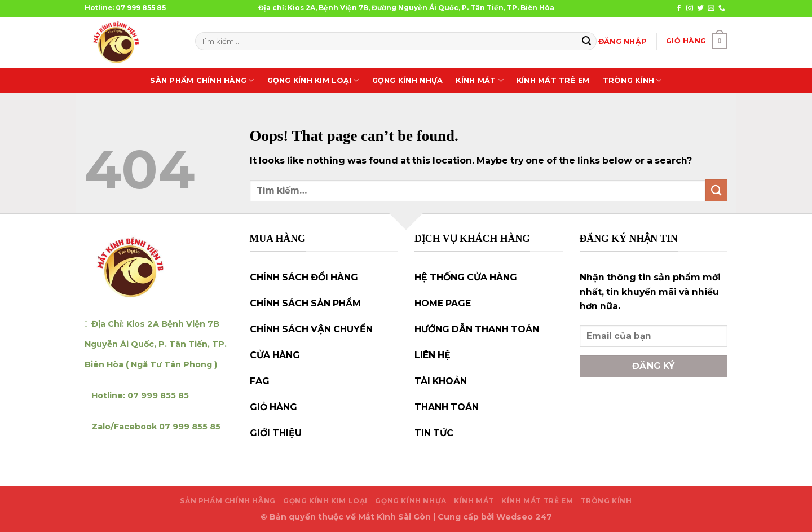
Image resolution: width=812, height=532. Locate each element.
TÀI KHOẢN (441, 381)
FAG (260, 381)
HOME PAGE (443, 303)
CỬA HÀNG (275, 355)
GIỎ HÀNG (273, 407)
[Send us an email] (711, 8)
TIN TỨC (434, 433)
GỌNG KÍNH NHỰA (408, 80)
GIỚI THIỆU (276, 433)
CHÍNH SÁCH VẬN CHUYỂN (311, 329)
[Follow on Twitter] (700, 8)
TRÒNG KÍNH (632, 80)
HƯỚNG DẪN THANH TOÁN (477, 329)
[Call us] (722, 8)
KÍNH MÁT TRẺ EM (553, 80)
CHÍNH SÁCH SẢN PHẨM (305, 303)
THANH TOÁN (447, 407)
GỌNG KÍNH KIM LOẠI (313, 80)
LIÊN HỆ (433, 355)
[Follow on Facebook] (679, 8)
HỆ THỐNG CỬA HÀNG (466, 277)
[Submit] (586, 41)
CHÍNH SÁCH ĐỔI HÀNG (304, 277)
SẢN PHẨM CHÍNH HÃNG (202, 80)
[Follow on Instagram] (690, 8)
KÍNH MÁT (479, 80)
